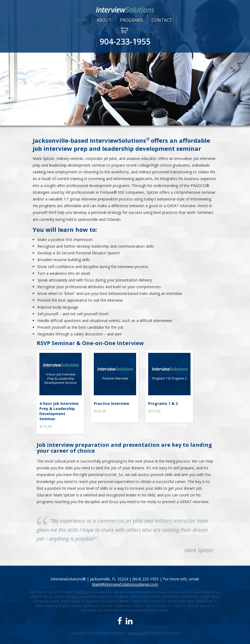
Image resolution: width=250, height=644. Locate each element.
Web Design (137, 633)
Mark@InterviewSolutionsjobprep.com (125, 584)
